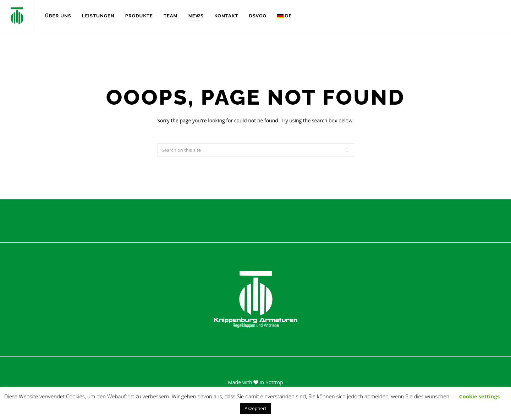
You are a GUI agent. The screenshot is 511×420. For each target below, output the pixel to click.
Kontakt (226, 16)
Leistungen (98, 16)
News (196, 16)
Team (171, 16)
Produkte (139, 16)
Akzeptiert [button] (255, 408)
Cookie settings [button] (479, 396)
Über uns (58, 16)
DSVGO (258, 16)
